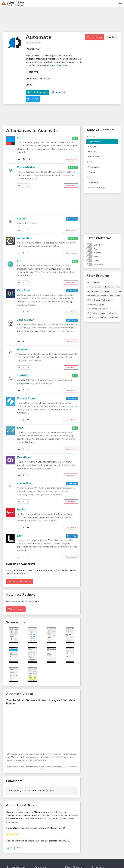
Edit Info (112, 37)
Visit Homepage (39, 92)
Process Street (26, 398)
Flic (19, 261)
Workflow (23, 290)
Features (92, 152)
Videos (91, 172)
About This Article (97, 188)
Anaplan (22, 349)
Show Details (71, 159)
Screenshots (94, 167)
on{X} (21, 428)
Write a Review (95, 37)
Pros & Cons (94, 157)
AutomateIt (24, 238)
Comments (93, 183)
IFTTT (21, 138)
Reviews (92, 147)
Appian (21, 509)
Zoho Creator (25, 320)
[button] (120, 4)
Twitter (35, 99)
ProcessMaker (26, 167)
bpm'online (24, 483)
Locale (21, 219)
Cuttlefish (23, 375)
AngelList (60, 92)
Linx (20, 536)
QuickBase (24, 457)
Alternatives (94, 142)
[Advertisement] (62, 20)
